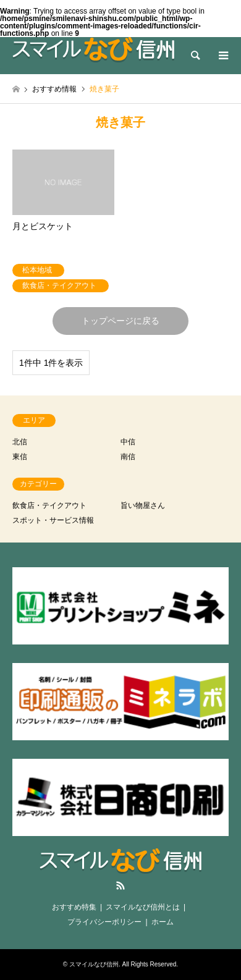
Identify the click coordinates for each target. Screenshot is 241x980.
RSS (120, 885)
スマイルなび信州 (94, 964)
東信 (20, 457)
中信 (128, 442)
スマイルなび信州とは (143, 907)
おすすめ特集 (74, 907)
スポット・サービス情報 (53, 520)
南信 (128, 457)
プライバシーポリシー (104, 922)
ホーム (163, 922)
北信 (20, 442)
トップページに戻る (120, 321)
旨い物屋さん (143, 505)
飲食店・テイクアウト (49, 505)
